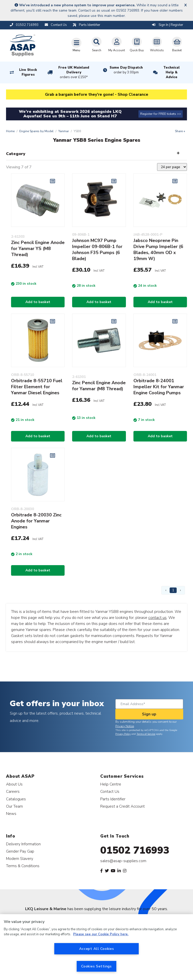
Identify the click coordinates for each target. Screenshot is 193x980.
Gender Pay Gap (20, 851)
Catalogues (16, 799)
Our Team (14, 806)
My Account (117, 44)
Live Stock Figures (28, 72)
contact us (157, 618)
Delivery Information (23, 844)
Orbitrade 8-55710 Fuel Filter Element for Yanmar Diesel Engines (37, 387)
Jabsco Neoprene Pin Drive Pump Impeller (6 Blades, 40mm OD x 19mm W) (158, 250)
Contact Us (110, 791)
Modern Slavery (20, 859)
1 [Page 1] (173, 590)
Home (10, 131)
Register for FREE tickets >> (161, 114)
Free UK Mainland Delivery (74, 73)
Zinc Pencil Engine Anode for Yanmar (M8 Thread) (99, 386)
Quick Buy (137, 44)
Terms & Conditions (23, 866)
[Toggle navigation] (76, 45)
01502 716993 (135, 850)
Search (96, 44)
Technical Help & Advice (172, 72)
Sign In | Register (168, 25)
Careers (13, 791)
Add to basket (38, 302)
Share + (180, 131)
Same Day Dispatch (126, 70)
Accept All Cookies (97, 949)
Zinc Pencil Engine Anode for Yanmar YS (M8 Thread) (38, 249)
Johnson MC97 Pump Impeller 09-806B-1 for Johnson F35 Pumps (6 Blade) (97, 250)
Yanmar (64, 131)
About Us (14, 784)
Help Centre (111, 784)
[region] (96, 947)
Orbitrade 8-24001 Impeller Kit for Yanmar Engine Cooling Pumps (159, 387)
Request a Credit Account (123, 806)
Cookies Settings (96, 966)
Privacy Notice (125, 726)
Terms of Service (146, 734)
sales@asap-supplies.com (123, 861)
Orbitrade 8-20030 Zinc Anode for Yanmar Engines (36, 521)
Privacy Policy (123, 734)
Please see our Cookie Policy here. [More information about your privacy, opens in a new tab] (101, 934)
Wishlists (157, 44)
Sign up (149, 714)
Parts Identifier (113, 799)
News (11, 814)
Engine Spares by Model (36, 131)
